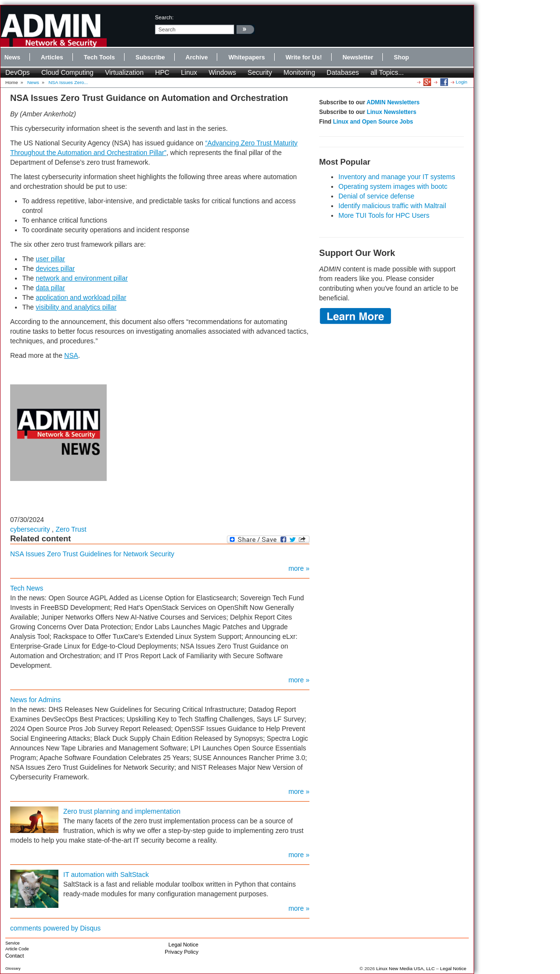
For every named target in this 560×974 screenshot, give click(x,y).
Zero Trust (71, 529)
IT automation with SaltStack (106, 875)
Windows (222, 72)
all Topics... (387, 72)
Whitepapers (247, 57)
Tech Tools (99, 57)
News (12, 57)
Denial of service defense (376, 196)
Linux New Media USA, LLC (405, 968)
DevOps (18, 72)
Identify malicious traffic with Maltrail (392, 206)
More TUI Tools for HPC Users (384, 215)
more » (299, 568)
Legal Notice (183, 945)
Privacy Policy (182, 952)
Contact (15, 956)
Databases (343, 72)
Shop (401, 57)
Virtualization (125, 72)
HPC (162, 72)
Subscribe (150, 57)
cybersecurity (30, 529)
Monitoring (299, 72)
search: (164, 17)
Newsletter (358, 57)
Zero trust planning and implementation (122, 811)
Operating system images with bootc (393, 186)
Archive (196, 57)
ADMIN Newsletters (393, 102)
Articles (52, 57)
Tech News (27, 588)
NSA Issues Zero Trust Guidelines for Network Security (92, 554)
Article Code (17, 949)
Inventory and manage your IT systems (397, 177)
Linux (189, 72)
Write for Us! (303, 57)
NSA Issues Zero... (68, 82)
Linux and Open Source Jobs (373, 122)
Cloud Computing (67, 72)
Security (260, 72)
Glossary (13, 968)
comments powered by (56, 928)
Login (462, 82)
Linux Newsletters (392, 112)
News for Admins (35, 700)
